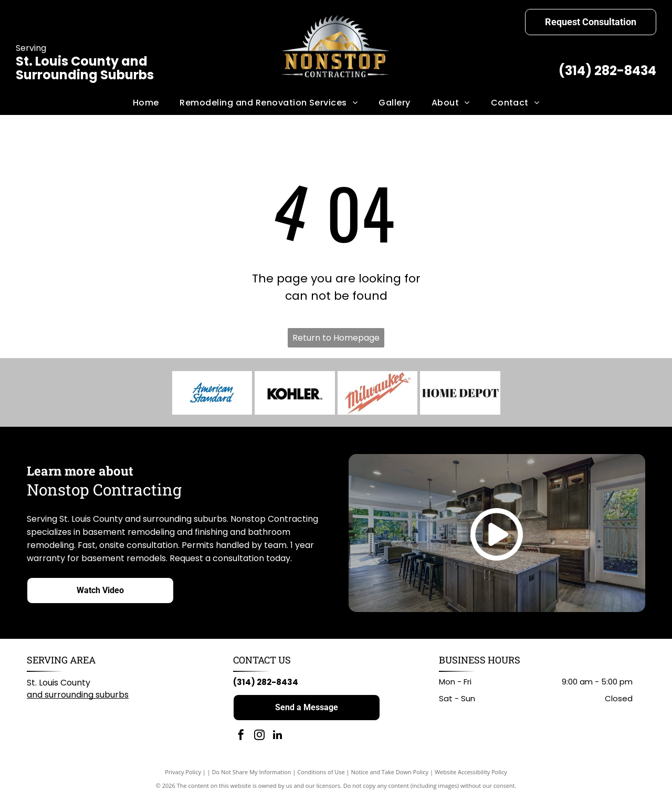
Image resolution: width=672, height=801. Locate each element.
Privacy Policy (183, 774)
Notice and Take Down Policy (390, 774)
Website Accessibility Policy (471, 774)
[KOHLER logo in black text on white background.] (295, 394)
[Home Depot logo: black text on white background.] (460, 394)
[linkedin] (278, 739)
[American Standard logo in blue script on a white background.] (212, 394)
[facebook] (241, 739)
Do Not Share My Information (252, 774)
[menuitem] (146, 103)
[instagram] (259, 739)
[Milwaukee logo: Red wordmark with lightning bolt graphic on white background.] (378, 394)
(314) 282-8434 (607, 71)
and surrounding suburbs (78, 697)
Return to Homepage (336, 338)
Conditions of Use (321, 774)
